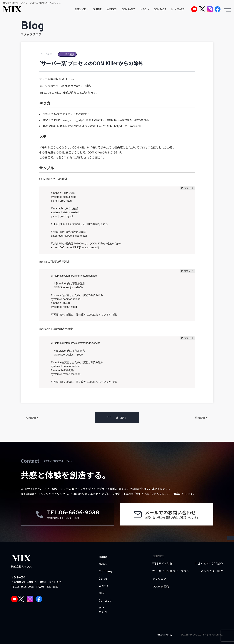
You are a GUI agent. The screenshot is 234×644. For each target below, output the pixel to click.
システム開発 (161, 587)
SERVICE (80, 9)
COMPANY (128, 9)
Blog (102, 594)
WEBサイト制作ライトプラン (171, 571)
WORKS (112, 9)
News (103, 564)
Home (103, 557)
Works (103, 586)
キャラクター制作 (212, 571)
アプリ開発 (159, 579)
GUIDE (97, 9)
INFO (143, 9)
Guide (103, 579)
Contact (105, 601)
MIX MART (178, 9)
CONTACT (160, 9)
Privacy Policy (164, 634)
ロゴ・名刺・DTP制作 (209, 564)
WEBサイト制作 (162, 564)
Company (106, 572)
